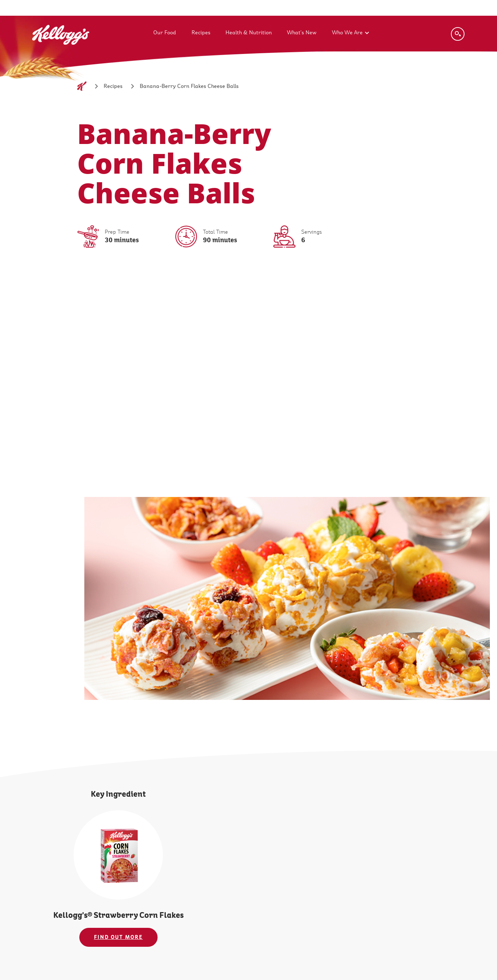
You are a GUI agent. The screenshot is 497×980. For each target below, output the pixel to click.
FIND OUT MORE (118, 937)
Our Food (165, 33)
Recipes (201, 33)
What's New (302, 33)
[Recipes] (113, 86)
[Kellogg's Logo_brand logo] (61, 53)
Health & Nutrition (249, 33)
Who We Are (347, 33)
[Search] (458, 34)
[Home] (82, 86)
